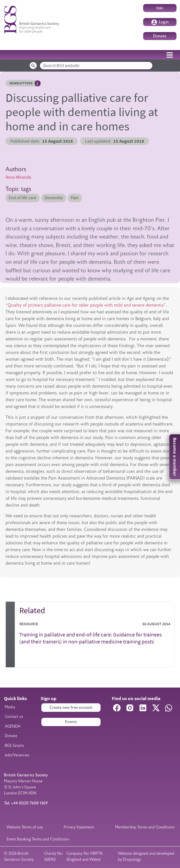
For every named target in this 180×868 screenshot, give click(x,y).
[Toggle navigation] (170, 55)
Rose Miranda (18, 177)
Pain (75, 198)
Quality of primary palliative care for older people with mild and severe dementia (86, 305)
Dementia (54, 198)
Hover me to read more (38, 83)
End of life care (22, 198)
